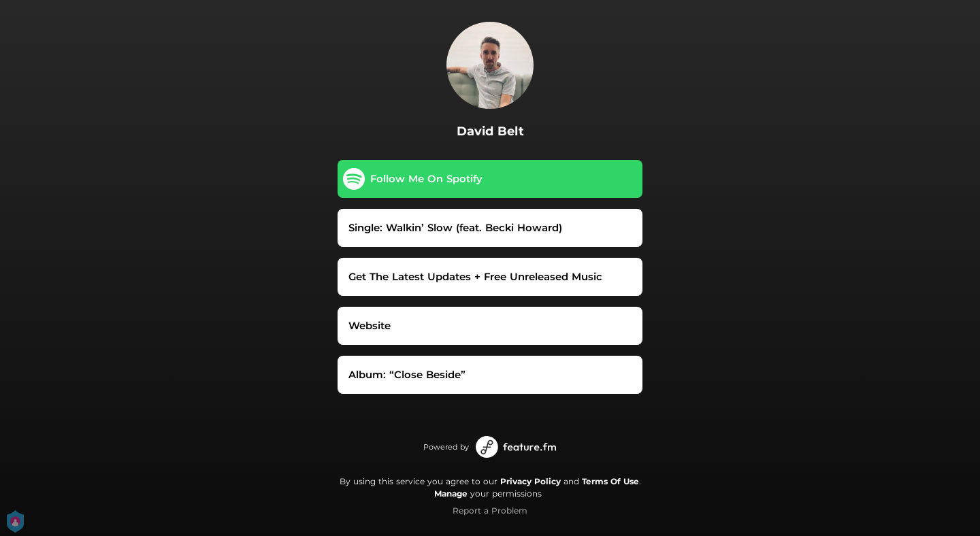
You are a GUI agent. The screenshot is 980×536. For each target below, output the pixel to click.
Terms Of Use (610, 481)
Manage (451, 493)
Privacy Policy (530, 481)
